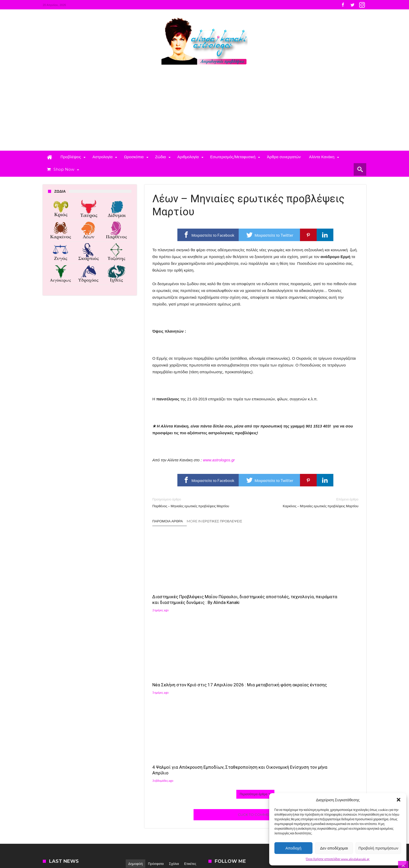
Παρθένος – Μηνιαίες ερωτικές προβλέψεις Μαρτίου (200, 502)
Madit (97, 834)
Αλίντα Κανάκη (168, 740)
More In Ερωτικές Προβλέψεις (214, 521)
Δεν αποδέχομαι (334, 848)
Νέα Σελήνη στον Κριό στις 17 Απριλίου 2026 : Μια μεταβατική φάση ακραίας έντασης (253, 593)
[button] (399, 800)
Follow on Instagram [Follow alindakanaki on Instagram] (317, 728)
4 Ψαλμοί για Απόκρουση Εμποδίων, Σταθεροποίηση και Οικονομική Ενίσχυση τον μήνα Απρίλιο (324, 593)
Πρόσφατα (156, 698)
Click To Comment (255, 649)
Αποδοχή (293, 848)
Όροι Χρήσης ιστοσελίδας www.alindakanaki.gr (338, 859)
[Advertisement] (204, 112)
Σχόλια (174, 698)
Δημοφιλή (136, 698)
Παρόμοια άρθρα (168, 521)
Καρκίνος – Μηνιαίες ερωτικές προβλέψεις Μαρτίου (311, 502)
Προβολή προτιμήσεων (378, 848)
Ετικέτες (190, 698)
